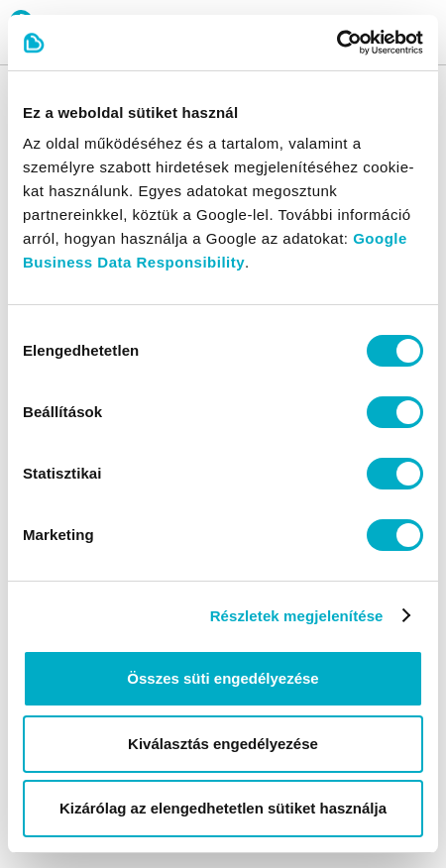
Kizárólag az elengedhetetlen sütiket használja (223, 808)
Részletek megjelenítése (297, 616)
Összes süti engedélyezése (223, 678)
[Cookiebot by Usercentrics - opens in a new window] (336, 43)
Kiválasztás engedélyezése (223, 744)
